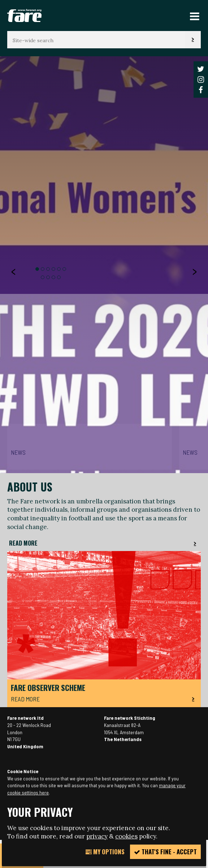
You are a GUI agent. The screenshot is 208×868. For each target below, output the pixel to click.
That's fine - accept (165, 852)
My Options (105, 852)
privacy (97, 836)
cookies (126, 836)
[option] (104, 437)
